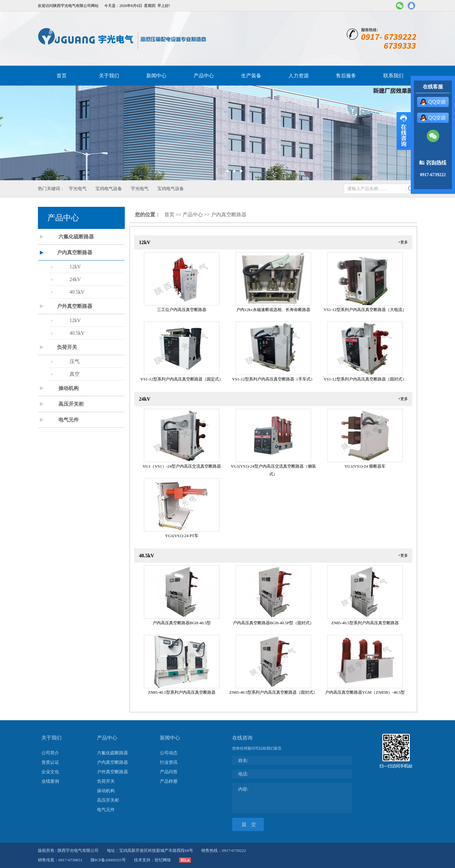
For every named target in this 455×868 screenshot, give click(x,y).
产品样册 (169, 781)
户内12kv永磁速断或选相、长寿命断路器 (273, 310)
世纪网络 (163, 860)
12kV (75, 267)
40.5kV (77, 292)
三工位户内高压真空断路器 (182, 310)
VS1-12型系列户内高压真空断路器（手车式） (273, 379)
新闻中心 (156, 76)
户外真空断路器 (75, 306)
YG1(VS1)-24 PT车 (182, 536)
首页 (62, 76)
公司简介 (50, 753)
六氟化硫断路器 (76, 237)
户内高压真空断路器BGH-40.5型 (182, 623)
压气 (75, 361)
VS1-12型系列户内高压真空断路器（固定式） (182, 379)
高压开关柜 (71, 404)
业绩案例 (50, 781)
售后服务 (346, 76)
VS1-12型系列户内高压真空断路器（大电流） (365, 310)
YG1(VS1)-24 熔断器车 (365, 466)
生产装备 (251, 76)
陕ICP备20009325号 (108, 860)
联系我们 (393, 76)
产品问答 (169, 772)
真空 (75, 374)
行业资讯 (169, 762)
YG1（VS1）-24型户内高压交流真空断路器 (182, 466)
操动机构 (69, 388)
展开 (404, 131)
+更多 (403, 242)
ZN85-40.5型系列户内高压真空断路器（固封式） (273, 692)
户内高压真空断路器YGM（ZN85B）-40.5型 (365, 692)
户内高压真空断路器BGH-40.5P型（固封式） (273, 623)
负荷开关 (67, 347)
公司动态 (169, 753)
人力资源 (299, 76)
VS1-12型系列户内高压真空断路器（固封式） (365, 379)
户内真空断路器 (75, 252)
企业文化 (50, 772)
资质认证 (50, 762)
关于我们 (109, 76)
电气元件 (69, 420)
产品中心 (204, 76)
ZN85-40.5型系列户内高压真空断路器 (365, 623)
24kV (75, 279)
